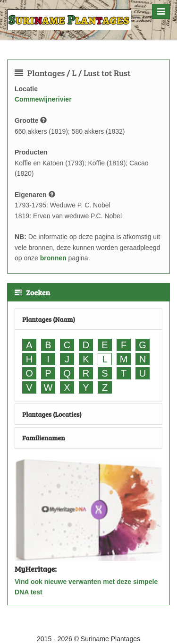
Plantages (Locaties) (52, 414)
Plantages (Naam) (49, 319)
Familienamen (44, 438)
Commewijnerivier (43, 99)
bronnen (53, 258)
